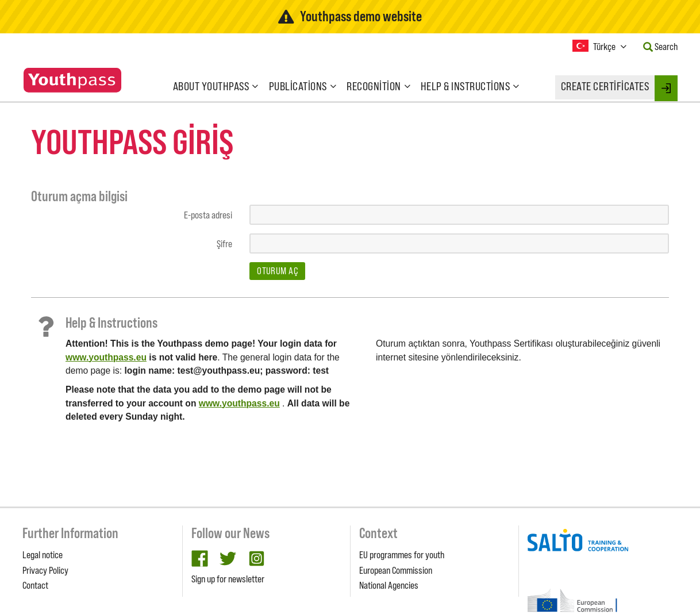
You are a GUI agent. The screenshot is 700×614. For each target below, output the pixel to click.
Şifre (224, 244)
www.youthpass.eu (106, 357)
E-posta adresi (208, 215)
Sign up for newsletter (228, 579)
